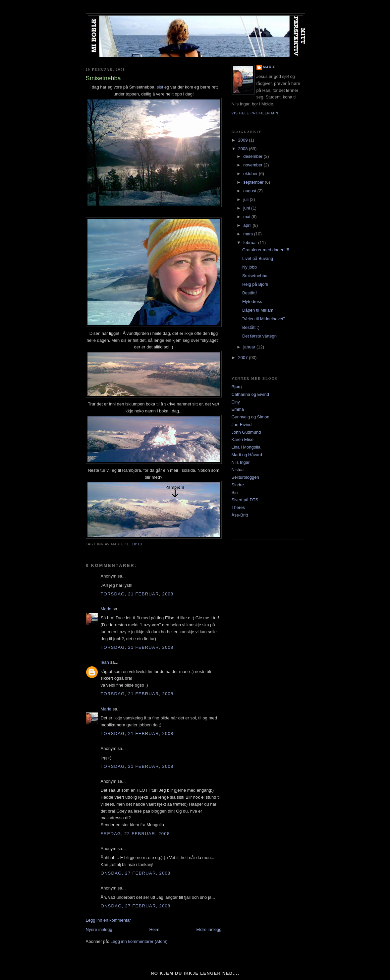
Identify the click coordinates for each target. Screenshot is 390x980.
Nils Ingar (241, 462)
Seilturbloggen (245, 477)
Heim (154, 929)
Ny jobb (250, 267)
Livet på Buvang (258, 258)
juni (247, 208)
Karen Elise (243, 439)
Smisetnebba (255, 276)
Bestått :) (251, 327)
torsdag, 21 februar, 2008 (137, 594)
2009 (244, 140)
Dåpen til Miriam (258, 310)
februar (251, 243)
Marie (106, 609)
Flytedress (252, 302)
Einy (236, 402)
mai (247, 217)
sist (160, 87)
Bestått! (250, 293)
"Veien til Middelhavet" (263, 319)
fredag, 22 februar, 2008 (135, 834)
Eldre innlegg (209, 929)
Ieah (105, 662)
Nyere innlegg (99, 929)
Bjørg (237, 387)
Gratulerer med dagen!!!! (266, 250)
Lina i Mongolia (246, 447)
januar (250, 347)
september (254, 182)
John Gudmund (246, 432)
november (253, 165)
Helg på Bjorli (255, 284)
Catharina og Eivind (250, 394)
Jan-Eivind (242, 425)
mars (249, 234)
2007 (244, 358)
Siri (235, 492)
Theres (238, 507)
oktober (251, 174)
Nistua (238, 470)
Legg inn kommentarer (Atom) (139, 941)
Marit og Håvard (247, 455)
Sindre (238, 485)
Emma (238, 409)
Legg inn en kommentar (109, 920)
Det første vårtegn (259, 336)
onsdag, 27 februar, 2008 (136, 873)
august (250, 191)
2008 (244, 149)
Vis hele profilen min (255, 113)
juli (247, 199)
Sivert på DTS (245, 500)
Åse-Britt (240, 515)
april (248, 225)
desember (253, 156)
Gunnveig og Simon (251, 417)
